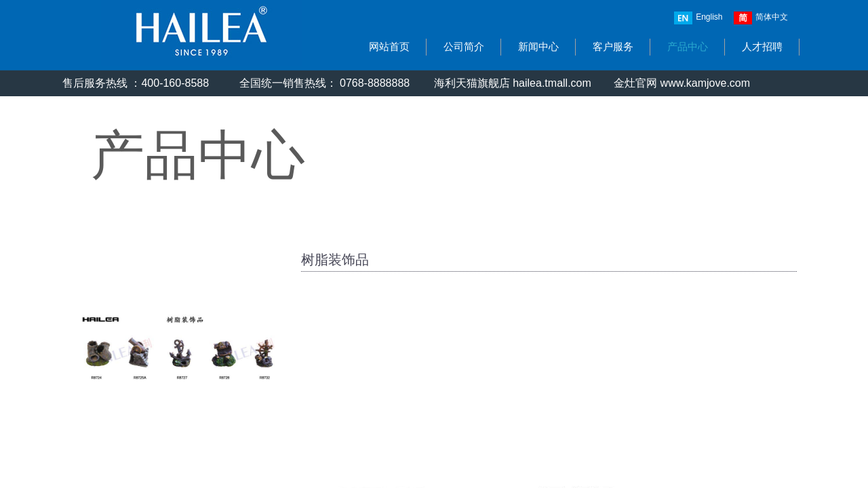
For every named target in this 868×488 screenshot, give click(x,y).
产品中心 (688, 47)
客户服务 (613, 47)
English (698, 18)
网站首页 (389, 47)
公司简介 (464, 47)
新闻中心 (538, 47)
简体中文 (761, 18)
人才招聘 (762, 47)
